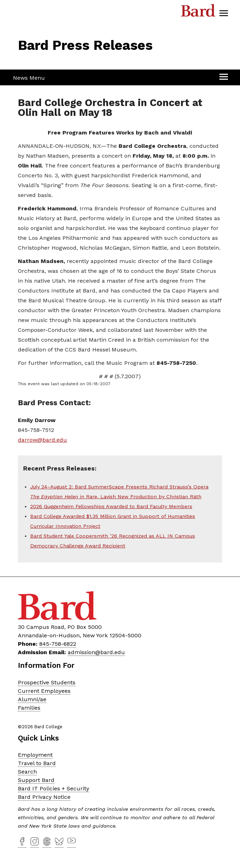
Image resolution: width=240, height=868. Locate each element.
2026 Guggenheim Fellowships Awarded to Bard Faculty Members (111, 506)
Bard (198, 12)
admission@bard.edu (96, 652)
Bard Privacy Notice (44, 797)
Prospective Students (47, 682)
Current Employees (44, 691)
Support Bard (36, 780)
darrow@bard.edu (42, 440)
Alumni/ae (32, 699)
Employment (35, 755)
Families (29, 708)
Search (27, 772)
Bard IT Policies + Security (54, 788)
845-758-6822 (58, 644)
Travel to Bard (37, 763)
